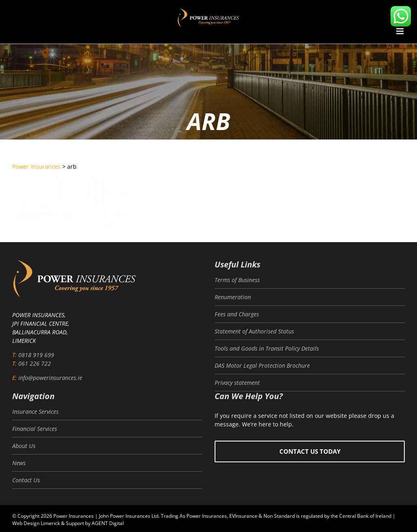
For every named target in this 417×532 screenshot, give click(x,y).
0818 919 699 (36, 355)
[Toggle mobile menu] (401, 31)
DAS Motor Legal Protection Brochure (262, 365)
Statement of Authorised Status (254, 331)
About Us (24, 446)
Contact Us (26, 480)
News (19, 463)
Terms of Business (237, 280)
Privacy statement (237, 383)
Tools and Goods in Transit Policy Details (267, 348)
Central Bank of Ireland (365, 516)
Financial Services (35, 429)
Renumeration (233, 297)
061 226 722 (35, 363)
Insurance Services (35, 412)
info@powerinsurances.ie (50, 378)
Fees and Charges (237, 314)
